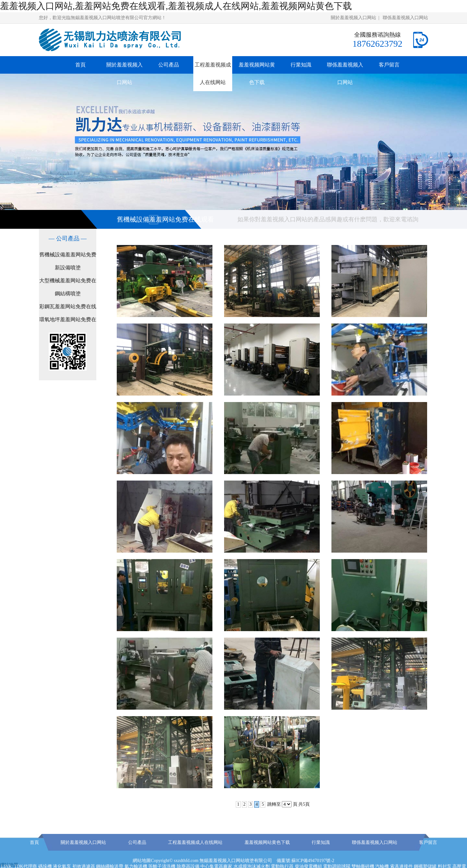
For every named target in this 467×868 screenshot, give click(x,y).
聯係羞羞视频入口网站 (405, 18)
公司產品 (169, 65)
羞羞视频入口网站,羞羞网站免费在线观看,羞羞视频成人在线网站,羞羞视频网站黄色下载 (176, 6)
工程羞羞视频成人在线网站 (213, 73)
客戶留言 (389, 65)
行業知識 (301, 65)
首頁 (80, 65)
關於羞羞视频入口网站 (353, 18)
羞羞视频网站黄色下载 (257, 73)
